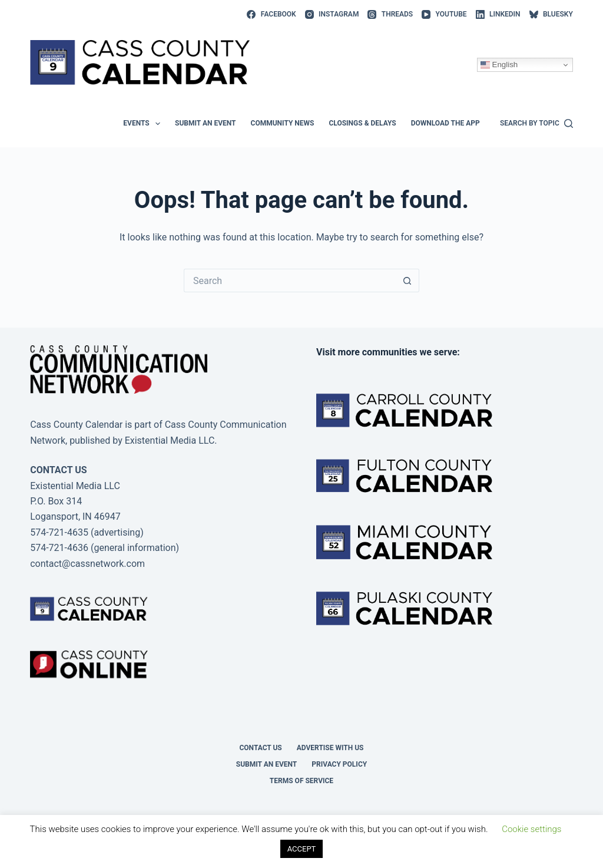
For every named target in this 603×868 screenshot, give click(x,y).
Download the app (445, 123)
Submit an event (206, 123)
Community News (283, 123)
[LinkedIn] (498, 15)
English (499, 65)
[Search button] (407, 280)
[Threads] (390, 15)
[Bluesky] (551, 15)
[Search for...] (290, 280)
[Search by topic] (536, 124)
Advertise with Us (330, 748)
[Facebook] (271, 15)
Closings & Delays (362, 123)
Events (144, 124)
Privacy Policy (339, 764)
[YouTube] (444, 15)
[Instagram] (332, 15)
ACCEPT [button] (302, 849)
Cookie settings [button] (531, 829)
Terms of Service (301, 781)
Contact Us (260, 748)
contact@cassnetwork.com (87, 564)
